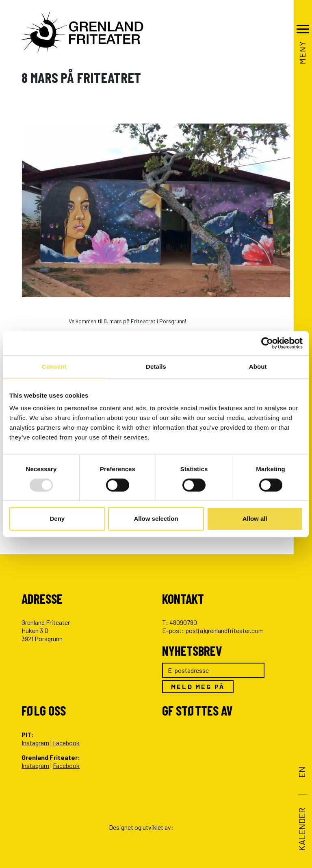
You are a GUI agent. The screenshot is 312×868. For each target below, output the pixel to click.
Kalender (301, 829)
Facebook (66, 743)
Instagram (35, 743)
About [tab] (258, 367)
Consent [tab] (54, 367)
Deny (57, 519)
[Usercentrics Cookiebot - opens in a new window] (267, 343)
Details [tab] (156, 367)
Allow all (255, 519)
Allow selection (156, 519)
